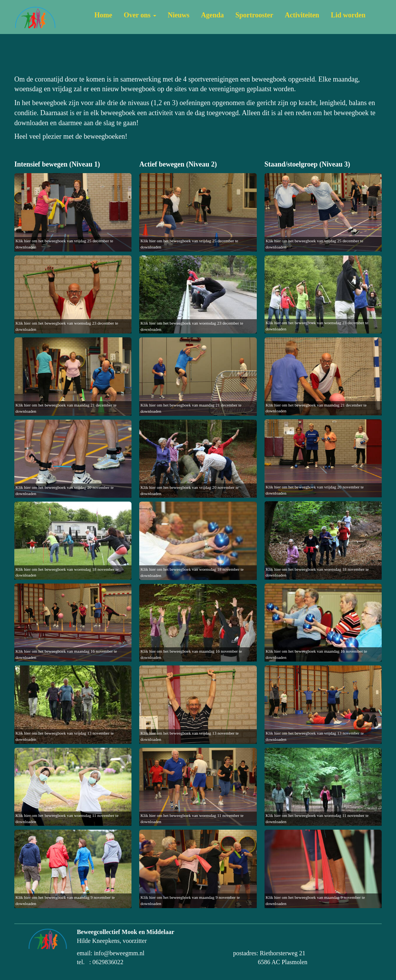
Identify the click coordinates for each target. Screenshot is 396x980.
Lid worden (348, 15)
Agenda (213, 15)
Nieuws (179, 15)
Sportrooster (254, 15)
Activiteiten (302, 15)
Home (103, 15)
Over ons (140, 15)
